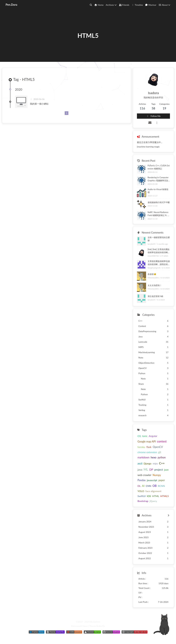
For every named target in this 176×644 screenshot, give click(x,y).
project (159, 470)
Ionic (145, 436)
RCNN (161, 486)
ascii (140, 463)
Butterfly (101, 626)
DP (151, 470)
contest (162, 441)
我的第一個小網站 (39, 104)
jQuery (153, 501)
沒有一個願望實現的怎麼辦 (159, 239)
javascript (152, 480)
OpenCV (158, 447)
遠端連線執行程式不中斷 (159, 202)
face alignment (153, 491)
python (162, 457)
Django (147, 463)
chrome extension (147, 452)
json (166, 470)
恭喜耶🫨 (152, 274)
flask (149, 447)
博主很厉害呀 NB (155, 296)
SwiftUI (142, 496)
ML (146, 469)
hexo (154, 457)
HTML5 (165, 496)
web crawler (144, 475)
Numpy (157, 475)
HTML (156, 496)
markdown (144, 457)
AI (143, 486)
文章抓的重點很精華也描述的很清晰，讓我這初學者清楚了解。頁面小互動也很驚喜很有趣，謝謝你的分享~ (159, 263)
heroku (141, 447)
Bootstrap (143, 501)
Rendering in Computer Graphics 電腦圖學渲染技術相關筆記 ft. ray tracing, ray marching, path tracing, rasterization (159, 179)
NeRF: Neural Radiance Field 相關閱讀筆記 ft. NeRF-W (158, 214)
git (160, 452)
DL (139, 486)
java (140, 470)
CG (139, 436)
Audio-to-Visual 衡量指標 (158, 191)
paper (162, 480)
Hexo (85, 626)
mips (155, 463)
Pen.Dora (11, 5)
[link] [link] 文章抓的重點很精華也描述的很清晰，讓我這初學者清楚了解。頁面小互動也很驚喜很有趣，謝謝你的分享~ (159, 251)
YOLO (141, 491)
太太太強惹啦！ (155, 285)
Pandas (142, 480)
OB (155, 486)
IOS (149, 496)
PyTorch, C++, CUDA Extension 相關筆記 (159, 167)
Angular (153, 436)
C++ (162, 463)
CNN (148, 486)
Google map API (147, 442)
